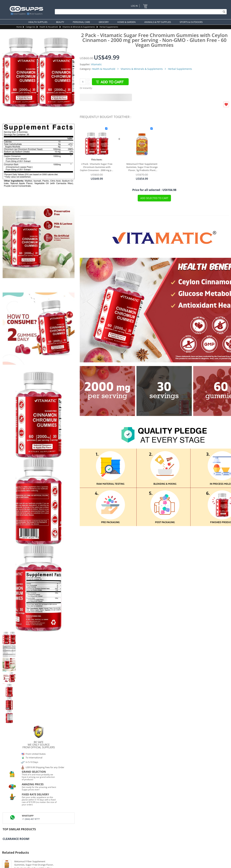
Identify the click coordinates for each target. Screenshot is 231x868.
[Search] (140, 12)
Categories (31, 27)
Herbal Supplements (109, 27)
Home (19, 27)
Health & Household (49, 27)
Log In (134, 6)
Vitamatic (96, 64)
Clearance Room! (16, 839)
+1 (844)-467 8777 (31, 819)
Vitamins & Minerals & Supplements (79, 27)
